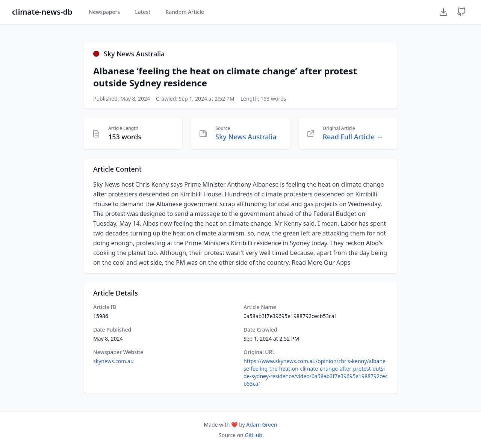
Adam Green (262, 425)
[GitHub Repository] (461, 12)
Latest (143, 12)
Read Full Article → (353, 137)
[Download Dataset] (443, 12)
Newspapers (104, 12)
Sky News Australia (246, 137)
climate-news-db (42, 12)
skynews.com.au (113, 361)
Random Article (185, 12)
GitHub (253, 435)
